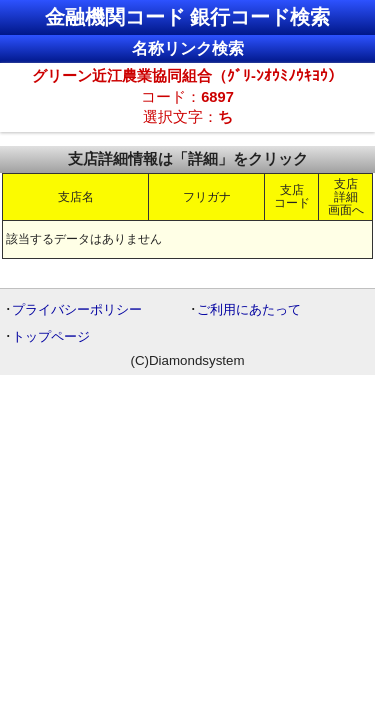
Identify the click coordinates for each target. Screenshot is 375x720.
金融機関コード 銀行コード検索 (188, 17)
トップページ (51, 336)
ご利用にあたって (249, 309)
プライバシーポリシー (77, 309)
